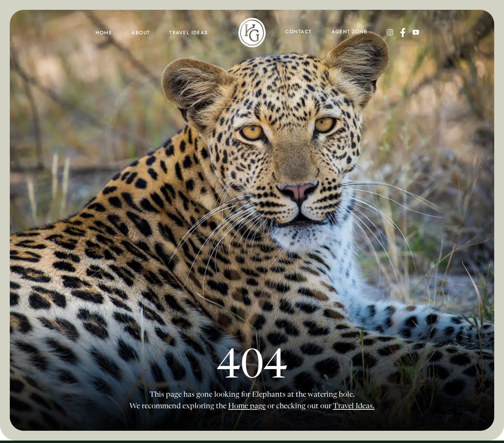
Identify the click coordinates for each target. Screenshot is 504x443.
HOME (104, 33)
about (141, 33)
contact (298, 32)
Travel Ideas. (354, 406)
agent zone (349, 32)
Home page (247, 406)
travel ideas (188, 33)
